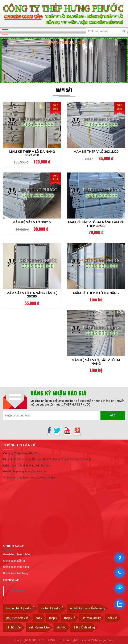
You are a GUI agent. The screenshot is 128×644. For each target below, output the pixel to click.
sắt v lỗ (113, 618)
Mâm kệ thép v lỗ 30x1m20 (96, 152)
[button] (5, 32)
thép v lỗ (70, 618)
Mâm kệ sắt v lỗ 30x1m (32, 222)
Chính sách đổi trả (14, 561)
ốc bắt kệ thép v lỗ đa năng (88, 608)
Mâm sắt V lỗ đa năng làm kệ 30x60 (32, 295)
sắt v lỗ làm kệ (92, 618)
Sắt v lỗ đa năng (84, 627)
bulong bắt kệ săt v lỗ (20, 608)
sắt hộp (61, 627)
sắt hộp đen (14, 627)
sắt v (39, 618)
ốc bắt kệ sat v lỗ (52, 608)
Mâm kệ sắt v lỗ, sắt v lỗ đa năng (96, 362)
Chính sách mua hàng (16, 567)
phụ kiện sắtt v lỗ (17, 618)
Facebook (16, 591)
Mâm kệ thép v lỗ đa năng (96, 293)
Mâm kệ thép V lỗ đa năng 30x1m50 (32, 153)
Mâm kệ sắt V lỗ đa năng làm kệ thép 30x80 (96, 224)
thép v (53, 618)
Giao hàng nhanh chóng (17, 554)
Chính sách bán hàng (16, 573)
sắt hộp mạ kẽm (39, 627)
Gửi (113, 416)
